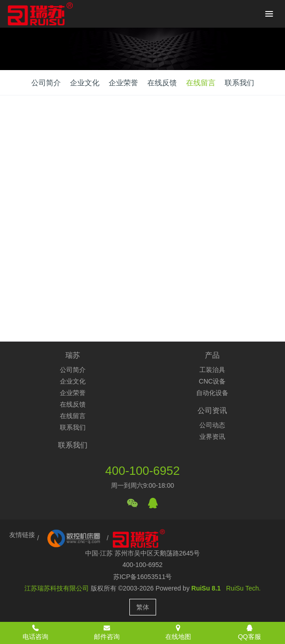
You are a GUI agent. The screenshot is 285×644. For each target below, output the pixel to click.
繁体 (143, 607)
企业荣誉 (123, 83)
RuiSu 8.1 (206, 588)
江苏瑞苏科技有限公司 (57, 588)
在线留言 (201, 83)
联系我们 (239, 83)
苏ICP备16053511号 (143, 577)
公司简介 (46, 83)
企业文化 (85, 83)
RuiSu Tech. (243, 588)
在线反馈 (162, 83)
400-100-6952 (143, 471)
